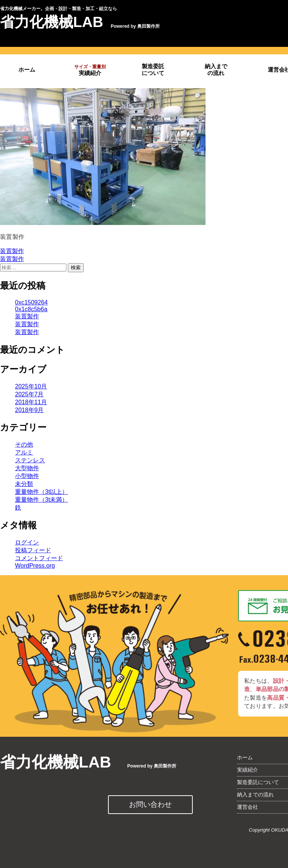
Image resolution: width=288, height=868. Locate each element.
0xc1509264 (31, 302)
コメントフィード (39, 558)
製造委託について (153, 70)
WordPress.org (35, 566)
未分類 (24, 484)
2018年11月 (31, 402)
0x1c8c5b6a (31, 309)
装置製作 (12, 251)
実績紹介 (90, 70)
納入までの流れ (216, 70)
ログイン (27, 542)
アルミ (24, 452)
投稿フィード (33, 550)
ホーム (27, 70)
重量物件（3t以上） (41, 492)
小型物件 (27, 476)
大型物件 (27, 468)
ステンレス (30, 460)
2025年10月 (31, 386)
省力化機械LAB (52, 22)
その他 (24, 444)
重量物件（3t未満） (41, 500)
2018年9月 (29, 410)
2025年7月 (29, 394)
